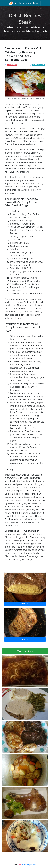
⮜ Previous (25, 604)
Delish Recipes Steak (24, 3)
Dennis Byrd (12, 65)
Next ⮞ (25, 639)
